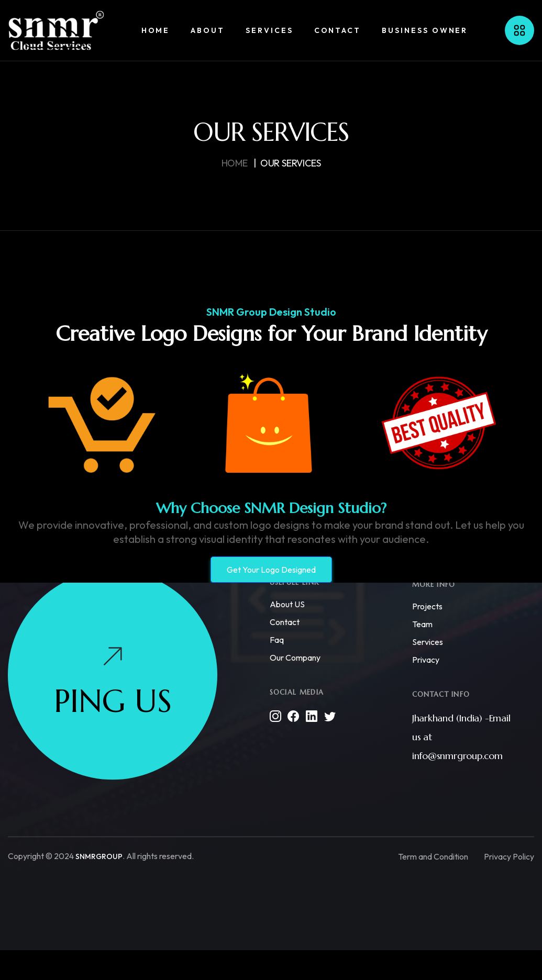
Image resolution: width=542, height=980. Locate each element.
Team (422, 625)
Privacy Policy (509, 856)
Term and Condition (433, 856)
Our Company (295, 658)
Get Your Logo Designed (271, 570)
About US (287, 605)
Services (428, 642)
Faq (277, 640)
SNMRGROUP (99, 857)
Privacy (426, 660)
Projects (427, 607)
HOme (235, 163)
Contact (285, 622)
